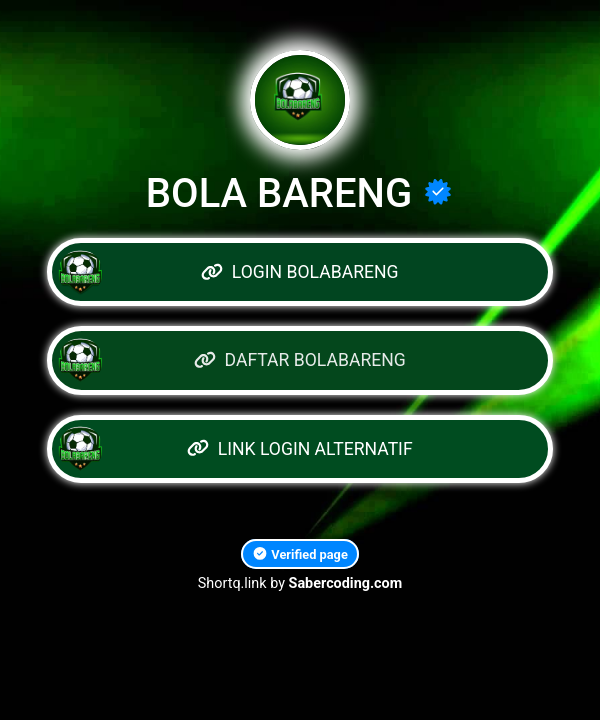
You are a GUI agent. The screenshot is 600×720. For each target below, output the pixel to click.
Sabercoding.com (346, 583)
